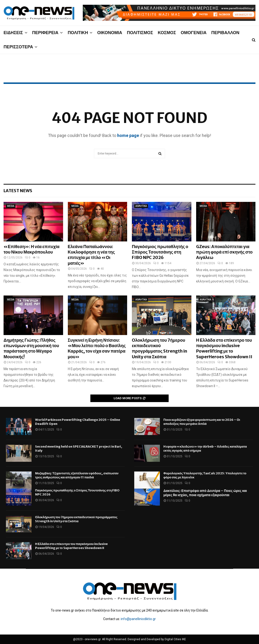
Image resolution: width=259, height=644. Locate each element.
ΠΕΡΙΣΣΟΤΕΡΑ (18, 47)
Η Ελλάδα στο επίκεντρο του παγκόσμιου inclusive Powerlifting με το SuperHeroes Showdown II (224, 348)
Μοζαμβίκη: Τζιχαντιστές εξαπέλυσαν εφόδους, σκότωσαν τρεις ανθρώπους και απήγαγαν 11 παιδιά (77, 475)
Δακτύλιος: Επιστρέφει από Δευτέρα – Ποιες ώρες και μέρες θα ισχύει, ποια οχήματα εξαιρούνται (205, 493)
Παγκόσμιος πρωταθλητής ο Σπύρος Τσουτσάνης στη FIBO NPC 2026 (160, 252)
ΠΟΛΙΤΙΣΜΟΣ (140, 33)
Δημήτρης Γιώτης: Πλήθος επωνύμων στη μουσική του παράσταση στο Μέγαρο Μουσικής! (31, 348)
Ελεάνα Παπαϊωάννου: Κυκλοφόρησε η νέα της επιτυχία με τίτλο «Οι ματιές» (91, 255)
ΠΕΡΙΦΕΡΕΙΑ (45, 33)
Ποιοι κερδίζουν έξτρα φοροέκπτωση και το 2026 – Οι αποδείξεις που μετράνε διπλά (202, 422)
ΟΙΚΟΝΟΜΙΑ (110, 33)
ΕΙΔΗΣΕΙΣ (13, 33)
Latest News (18, 191)
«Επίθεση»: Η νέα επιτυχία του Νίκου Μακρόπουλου (32, 249)
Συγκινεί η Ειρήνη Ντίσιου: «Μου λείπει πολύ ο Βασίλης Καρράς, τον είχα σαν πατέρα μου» (97, 348)
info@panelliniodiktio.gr (138, 619)
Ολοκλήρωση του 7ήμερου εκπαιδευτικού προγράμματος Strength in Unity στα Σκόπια (160, 348)
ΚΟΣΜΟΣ (167, 33)
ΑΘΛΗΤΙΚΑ (141, 206)
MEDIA (11, 206)
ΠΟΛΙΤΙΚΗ (78, 33)
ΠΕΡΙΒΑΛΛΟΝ (225, 33)
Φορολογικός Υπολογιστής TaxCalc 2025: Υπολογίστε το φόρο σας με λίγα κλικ (205, 475)
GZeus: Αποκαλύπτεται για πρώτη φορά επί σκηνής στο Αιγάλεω (224, 252)
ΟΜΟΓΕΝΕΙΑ (194, 33)
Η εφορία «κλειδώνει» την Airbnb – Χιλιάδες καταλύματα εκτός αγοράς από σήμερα (205, 449)
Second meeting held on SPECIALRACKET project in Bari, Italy (79, 449)
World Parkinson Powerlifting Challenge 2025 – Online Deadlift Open (78, 422)
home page (128, 135)
